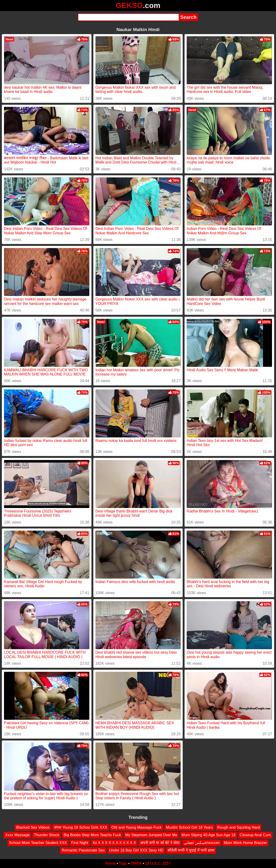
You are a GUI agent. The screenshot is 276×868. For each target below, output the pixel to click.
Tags (123, 863)
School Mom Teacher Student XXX (38, 842)
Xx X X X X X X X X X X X (114, 842)
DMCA (136, 863)
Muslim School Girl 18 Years (189, 827)
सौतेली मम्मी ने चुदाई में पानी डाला (191, 850)
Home (110, 863)
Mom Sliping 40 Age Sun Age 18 (209, 835)
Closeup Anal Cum (255, 835)
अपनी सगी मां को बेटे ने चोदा (160, 842)
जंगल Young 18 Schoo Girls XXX (81, 827)
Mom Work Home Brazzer (245, 842)
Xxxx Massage (17, 835)
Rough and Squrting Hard (239, 827)
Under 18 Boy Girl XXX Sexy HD (136, 850)
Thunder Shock (47, 835)
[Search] (128, 17)
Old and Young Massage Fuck (136, 827)
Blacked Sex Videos (33, 827)
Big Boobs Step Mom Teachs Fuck (92, 835)
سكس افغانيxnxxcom (202, 842)
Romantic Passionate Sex (83, 850)
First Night (80, 842)
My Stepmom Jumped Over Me (151, 835)
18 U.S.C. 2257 (158, 863)
